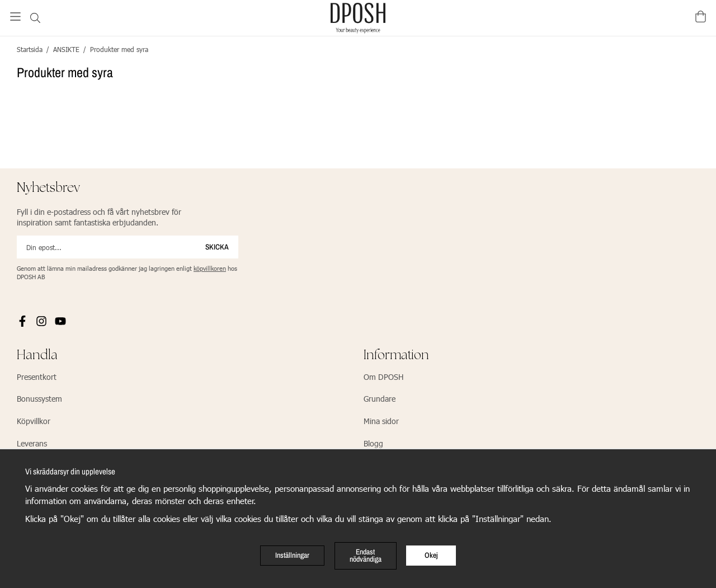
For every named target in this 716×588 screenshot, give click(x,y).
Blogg (373, 443)
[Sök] (35, 18)
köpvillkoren (210, 268)
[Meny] (15, 17)
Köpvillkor (34, 421)
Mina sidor (381, 421)
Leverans (32, 443)
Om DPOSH (383, 377)
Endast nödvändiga (366, 556)
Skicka (217, 247)
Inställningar (292, 555)
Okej (431, 555)
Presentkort (37, 377)
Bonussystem (39, 399)
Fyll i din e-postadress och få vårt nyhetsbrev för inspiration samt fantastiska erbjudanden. (99, 217)
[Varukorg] (701, 17)
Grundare (380, 399)
